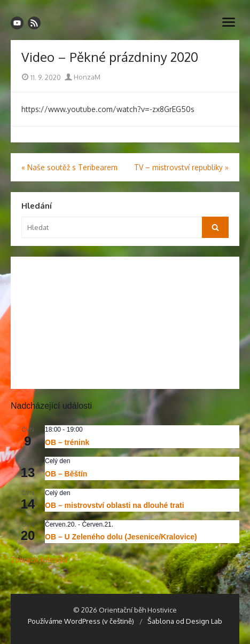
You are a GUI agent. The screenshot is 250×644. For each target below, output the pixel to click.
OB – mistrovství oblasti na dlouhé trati (115, 505)
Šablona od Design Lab (185, 621)
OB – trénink (67, 442)
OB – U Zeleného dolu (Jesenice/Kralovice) (121, 537)
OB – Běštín (66, 474)
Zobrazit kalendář (40, 560)
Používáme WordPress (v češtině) (81, 621)
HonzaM (83, 77)
